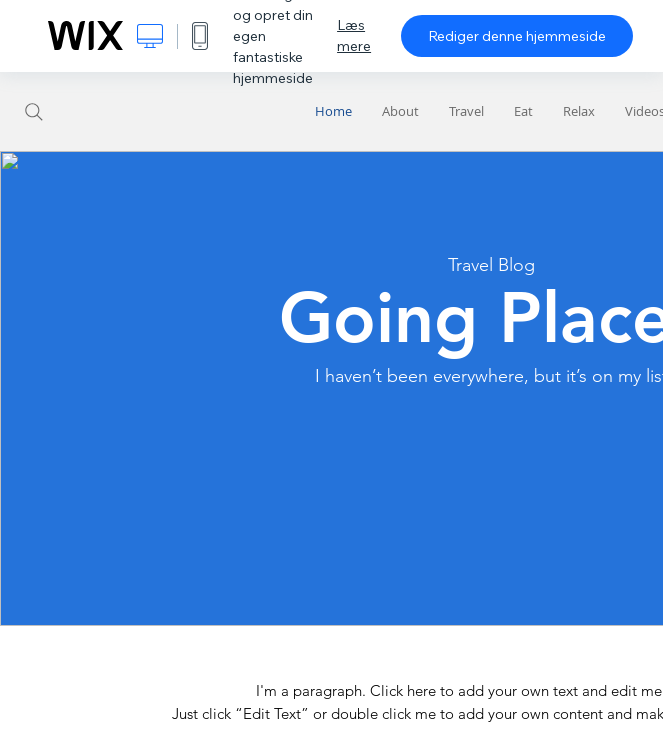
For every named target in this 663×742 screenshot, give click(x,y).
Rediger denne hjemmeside (517, 36)
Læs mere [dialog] (354, 35)
